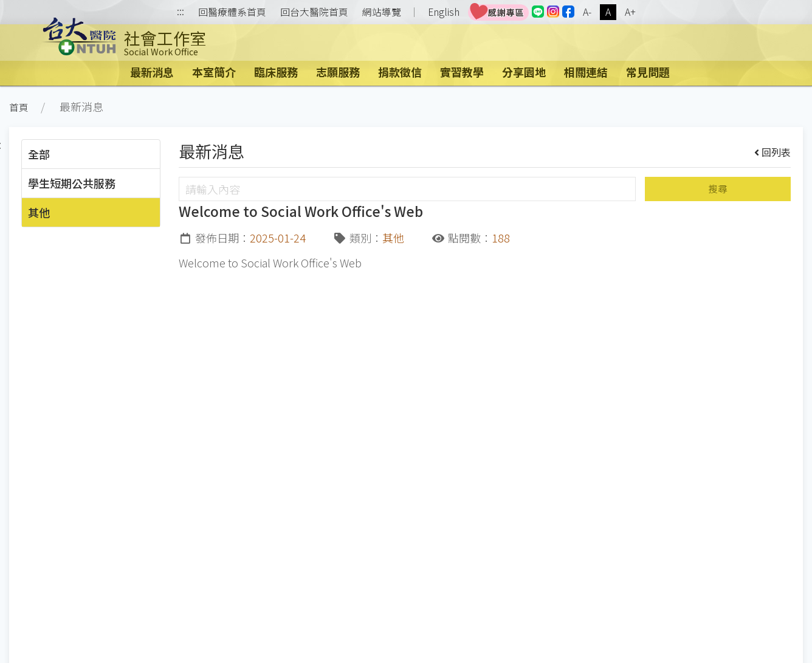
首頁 (19, 107)
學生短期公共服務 (72, 183)
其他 (39, 212)
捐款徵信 (400, 72)
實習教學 (462, 72)
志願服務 (338, 72)
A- (587, 12)
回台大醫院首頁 (314, 12)
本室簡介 (214, 72)
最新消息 (152, 72)
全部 (39, 154)
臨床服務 (276, 72)
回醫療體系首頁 (232, 12)
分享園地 (524, 72)
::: (181, 12)
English (444, 12)
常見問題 (648, 72)
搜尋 (718, 189)
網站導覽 (382, 12)
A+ (630, 12)
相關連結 (586, 72)
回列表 (773, 152)
